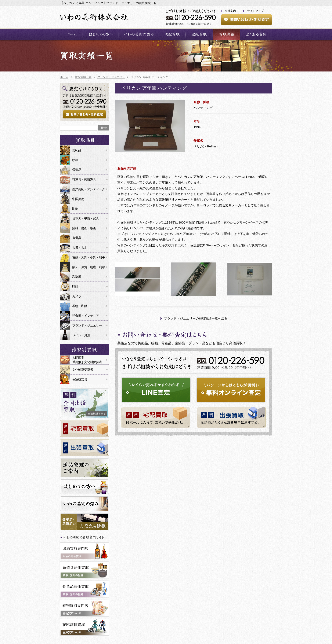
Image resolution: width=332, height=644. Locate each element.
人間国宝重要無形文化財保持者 (87, 360)
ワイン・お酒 (81, 335)
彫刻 (75, 209)
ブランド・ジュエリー (87, 325)
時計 (75, 286)
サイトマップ (255, 11)
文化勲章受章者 (83, 370)
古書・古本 (80, 248)
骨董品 (77, 170)
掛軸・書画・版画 (84, 228)
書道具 (77, 238)
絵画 (75, 160)
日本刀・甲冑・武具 (86, 218)
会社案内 (230, 11)
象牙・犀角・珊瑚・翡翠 (89, 267)
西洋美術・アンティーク (89, 189)
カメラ (77, 296)
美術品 (77, 150)
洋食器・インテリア (86, 316)
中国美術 (78, 199)
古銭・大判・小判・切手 (89, 257)
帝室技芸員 (80, 379)
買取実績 (226, 34)
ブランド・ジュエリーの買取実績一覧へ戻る (196, 318)
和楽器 (77, 277)
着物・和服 (80, 306)
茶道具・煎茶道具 (84, 179)
